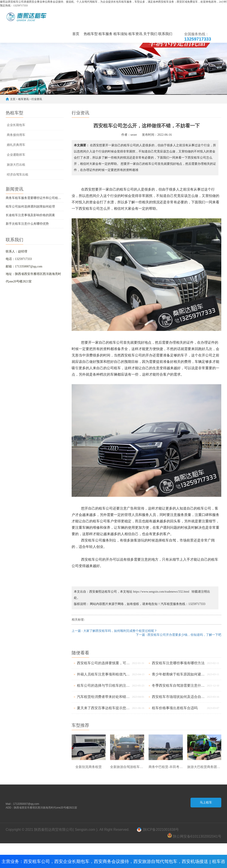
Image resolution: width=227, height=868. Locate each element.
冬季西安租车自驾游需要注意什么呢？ (178, 685)
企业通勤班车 (16, 155)
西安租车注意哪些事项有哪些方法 (178, 663)
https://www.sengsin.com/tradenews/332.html (161, 592)
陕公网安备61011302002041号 (194, 836)
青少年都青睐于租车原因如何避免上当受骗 (178, 674)
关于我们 (150, 34)
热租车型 (91, 34)
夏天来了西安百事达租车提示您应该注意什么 (103, 708)
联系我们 (165, 34)
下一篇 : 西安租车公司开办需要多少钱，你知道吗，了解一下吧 (179, 635)
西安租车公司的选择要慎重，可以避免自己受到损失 (103, 663)
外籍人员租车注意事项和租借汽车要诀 (103, 674)
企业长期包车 (16, 125)
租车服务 (105, 34)
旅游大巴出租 (16, 165)
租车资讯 (135, 34)
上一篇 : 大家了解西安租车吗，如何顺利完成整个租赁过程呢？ (114, 631)
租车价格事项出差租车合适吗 (175, 708)
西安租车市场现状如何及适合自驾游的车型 (178, 697)
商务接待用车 (16, 135)
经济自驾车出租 (18, 175)
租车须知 (120, 34)
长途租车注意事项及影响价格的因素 (30, 215)
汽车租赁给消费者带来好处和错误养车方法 (103, 697)
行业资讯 (37, 99)
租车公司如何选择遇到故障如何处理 (30, 207)
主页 (13, 99)
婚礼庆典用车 (16, 145)
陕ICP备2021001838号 (161, 830)
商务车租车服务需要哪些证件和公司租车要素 (35, 198)
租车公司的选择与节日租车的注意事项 (103, 685)
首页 (76, 34)
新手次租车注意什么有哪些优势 (27, 224)
